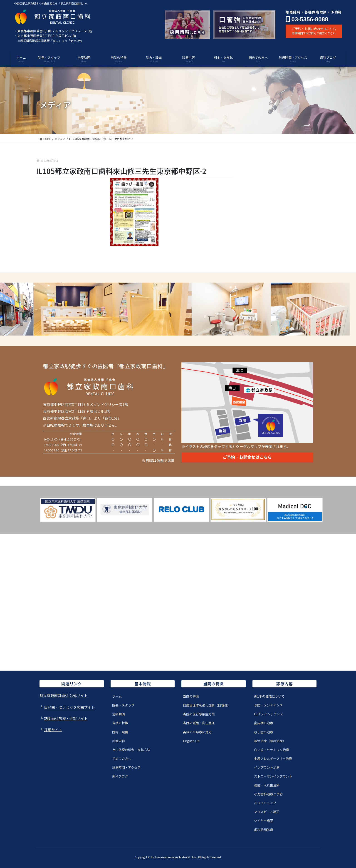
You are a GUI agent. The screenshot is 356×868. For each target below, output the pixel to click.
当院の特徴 (120, 723)
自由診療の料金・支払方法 (131, 750)
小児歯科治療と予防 (268, 794)
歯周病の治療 (264, 723)
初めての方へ (122, 759)
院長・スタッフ (123, 705)
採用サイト (53, 730)
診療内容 (119, 741)
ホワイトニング (265, 803)
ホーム (117, 696)
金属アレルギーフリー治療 (273, 759)
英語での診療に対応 (197, 732)
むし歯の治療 (264, 732)
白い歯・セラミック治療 (272, 750)
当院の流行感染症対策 (199, 714)
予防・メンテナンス (268, 705)
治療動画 (119, 714)
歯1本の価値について (269, 696)
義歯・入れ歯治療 (267, 785)
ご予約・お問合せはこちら (247, 457)
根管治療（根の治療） (270, 741)
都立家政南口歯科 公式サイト (64, 695)
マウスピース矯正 (267, 812)
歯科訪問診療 (264, 830)
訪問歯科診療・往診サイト (66, 718)
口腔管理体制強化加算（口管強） (207, 705)
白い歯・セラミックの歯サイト (69, 707)
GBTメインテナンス (269, 714)
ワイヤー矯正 (264, 821)
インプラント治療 (267, 767)
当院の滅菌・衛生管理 (199, 723)
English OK (191, 741)
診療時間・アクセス (126, 767)
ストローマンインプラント (273, 776)
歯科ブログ (120, 776)
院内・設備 (120, 732)
